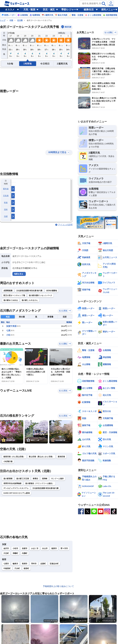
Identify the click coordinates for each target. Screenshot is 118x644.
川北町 (6, 553)
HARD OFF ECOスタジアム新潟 (17, 493)
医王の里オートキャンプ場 (14, 295)
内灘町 (25, 553)
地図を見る (19, 274)
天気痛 (6, 196)
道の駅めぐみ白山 (11, 300)
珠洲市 (25, 564)
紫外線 (6, 189)
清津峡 (45, 479)
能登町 (26, 568)
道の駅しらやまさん (30, 300)
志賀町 (43, 564)
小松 (8, 335)
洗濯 (6, 216)
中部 (11, 20)
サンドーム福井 (57, 479)
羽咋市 (34, 564)
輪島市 (15, 564)
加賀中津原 (11, 326)
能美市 (54, 548)
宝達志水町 (54, 564)
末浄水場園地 (52, 291)
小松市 (15, 548)
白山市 (45, 548)
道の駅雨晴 (8, 479)
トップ (3, 20)
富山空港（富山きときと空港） (41, 457)
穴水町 (17, 568)
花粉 (6, 209)
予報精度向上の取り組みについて (58, 586)
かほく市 (35, 548)
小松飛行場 (8, 461)
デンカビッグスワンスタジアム (16, 488)
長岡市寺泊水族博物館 (12, 483)
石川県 (20, 20)
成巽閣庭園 (8, 291)
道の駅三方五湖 (23, 479)
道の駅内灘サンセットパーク (40, 295)
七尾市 (6, 564)
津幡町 (15, 553)
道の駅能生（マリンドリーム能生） (40, 483)
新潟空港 (61, 457)
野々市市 (64, 548)
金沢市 (6, 548)
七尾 (8, 330)
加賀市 (25, 548)
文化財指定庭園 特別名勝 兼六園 (29, 291)
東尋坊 (35, 479)
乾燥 (6, 203)
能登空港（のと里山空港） (14, 457)
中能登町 (7, 568)
